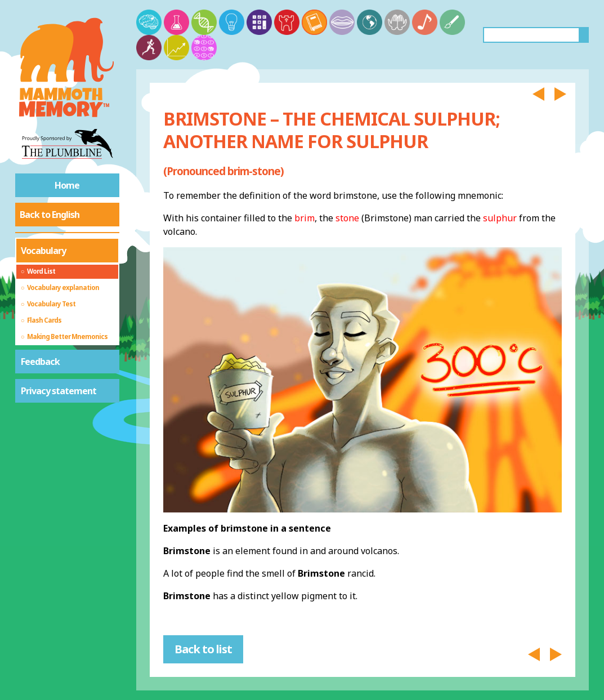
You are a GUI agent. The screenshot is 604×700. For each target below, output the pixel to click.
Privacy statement (59, 391)
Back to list (203, 649)
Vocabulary (43, 251)
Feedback (40, 362)
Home (67, 185)
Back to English (50, 215)
